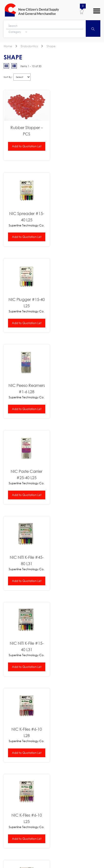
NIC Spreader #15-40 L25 (78, 133)
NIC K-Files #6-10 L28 (78, 388)
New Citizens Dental (58, 852)
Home (8, 46)
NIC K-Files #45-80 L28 (78, 473)
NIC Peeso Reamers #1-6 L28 (78, 219)
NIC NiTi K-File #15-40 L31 (26, 388)
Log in (73, 857)
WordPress (56, 857)
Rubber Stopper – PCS (26, 130)
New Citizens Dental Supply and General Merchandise (32, 10)
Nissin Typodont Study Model (64, 642)
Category (18, 32)
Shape (51, 46)
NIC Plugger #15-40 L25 (26, 219)
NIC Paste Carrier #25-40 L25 (26, 303)
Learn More (12, 734)
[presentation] (41, 815)
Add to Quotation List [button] (26, 145)
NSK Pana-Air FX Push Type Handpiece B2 (62, 612)
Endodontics (29, 46)
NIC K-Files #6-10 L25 (26, 473)
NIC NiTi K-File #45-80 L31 (78, 303)
